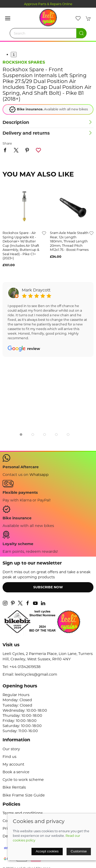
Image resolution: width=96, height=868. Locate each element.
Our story (11, 749)
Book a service (16, 772)
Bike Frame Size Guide (24, 795)
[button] (8, 18)
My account (13, 764)
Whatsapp (39, 475)
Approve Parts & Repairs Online (48, 4)
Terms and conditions (23, 813)
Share (7, 143)
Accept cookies (47, 851)
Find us (9, 757)
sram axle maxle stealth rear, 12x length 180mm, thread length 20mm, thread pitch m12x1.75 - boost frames (69, 241)
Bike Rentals (14, 787)
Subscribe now (48, 587)
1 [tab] (14, 55)
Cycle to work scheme (23, 780)
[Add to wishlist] (44, 233)
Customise (79, 851)
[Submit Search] (81, 33)
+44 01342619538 (25, 667)
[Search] (48, 33)
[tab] (21, 435)
